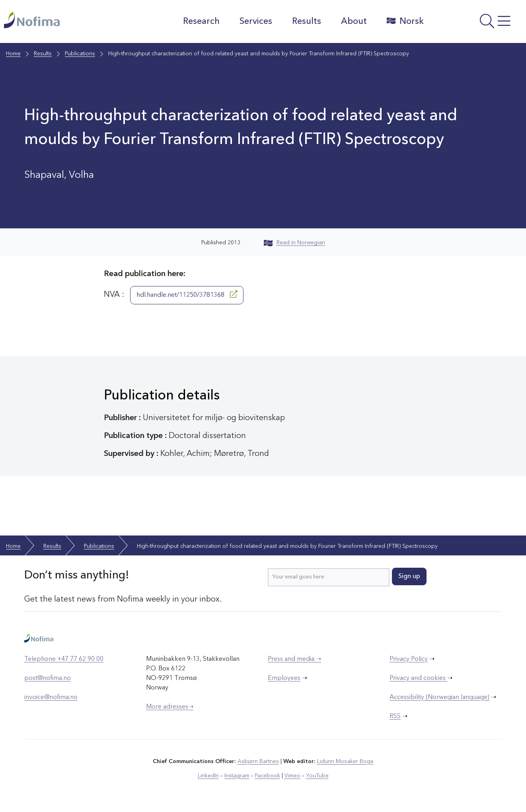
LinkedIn (208, 776)
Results (307, 21)
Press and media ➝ (294, 659)
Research (201, 21)
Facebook (268, 776)
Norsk (405, 21)
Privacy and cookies (418, 678)
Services (256, 21)
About (354, 21)
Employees (284, 678)
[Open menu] (477, 23)
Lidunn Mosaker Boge (345, 761)
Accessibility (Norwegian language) (439, 697)
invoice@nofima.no (51, 697)
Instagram (237, 776)
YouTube (317, 776)
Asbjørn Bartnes (258, 761)
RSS (395, 717)
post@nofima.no (48, 678)
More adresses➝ (170, 707)
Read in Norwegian (294, 243)
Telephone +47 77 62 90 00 (64, 659)
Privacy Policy (409, 659)
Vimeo (292, 776)
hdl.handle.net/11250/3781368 (187, 294)
